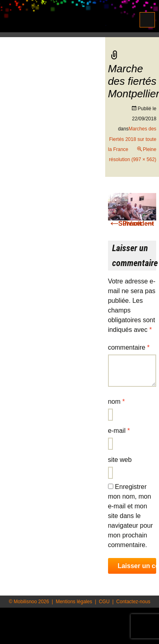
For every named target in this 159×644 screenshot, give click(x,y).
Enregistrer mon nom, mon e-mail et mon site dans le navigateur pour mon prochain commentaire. (130, 516)
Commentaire (129, 347)
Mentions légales (74, 602)
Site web (120, 460)
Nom (117, 402)
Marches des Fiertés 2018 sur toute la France (132, 139)
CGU (104, 602)
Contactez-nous (133, 602)
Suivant (137, 223)
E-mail (119, 431)
